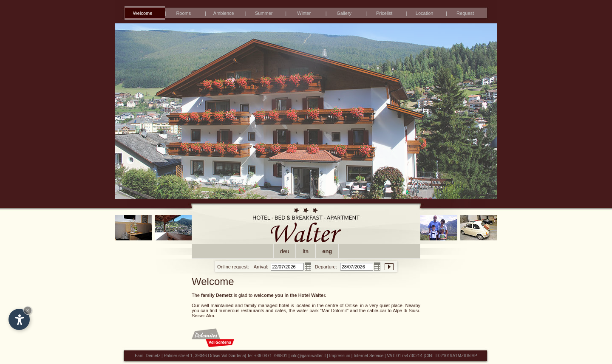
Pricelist (384, 13)
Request (465, 13)
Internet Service (369, 356)
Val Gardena (233, 356)
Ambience (224, 13)
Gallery (344, 13)
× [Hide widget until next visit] (28, 310)
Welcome (143, 13)
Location (425, 13)
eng (327, 251)
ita (306, 251)
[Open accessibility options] (19, 319)
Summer (264, 13)
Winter (304, 13)
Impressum (340, 356)
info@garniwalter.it (308, 356)
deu (285, 251)
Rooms (183, 13)
